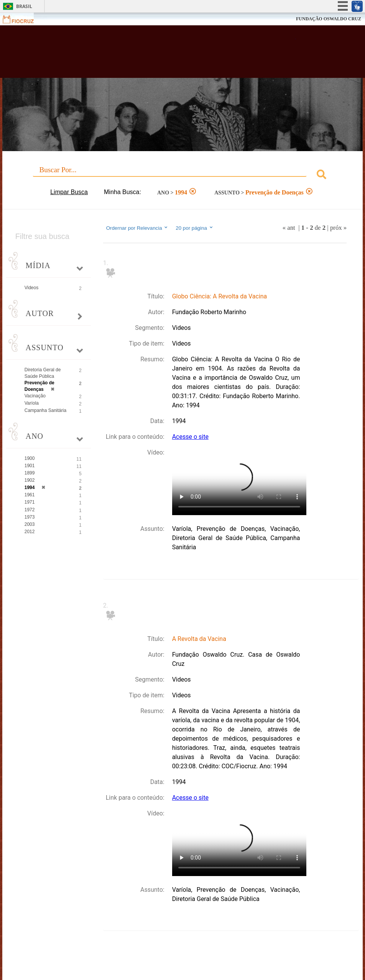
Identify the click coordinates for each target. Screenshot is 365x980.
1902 (30, 480)
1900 (30, 458)
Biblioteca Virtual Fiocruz (157, 54)
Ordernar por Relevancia (137, 228)
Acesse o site (190, 437)
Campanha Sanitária (45, 410)
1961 (30, 495)
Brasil (24, 6)
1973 (30, 517)
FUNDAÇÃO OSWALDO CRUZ (329, 19)
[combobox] (183, 175)
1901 (30, 466)
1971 (30, 502)
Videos (31, 288)
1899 (30, 473)
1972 (30, 510)
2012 (30, 532)
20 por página (195, 228)
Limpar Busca (69, 192)
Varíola (32, 403)
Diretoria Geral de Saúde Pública (43, 373)
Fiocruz (23, 19)
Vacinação (35, 396)
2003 (30, 524)
